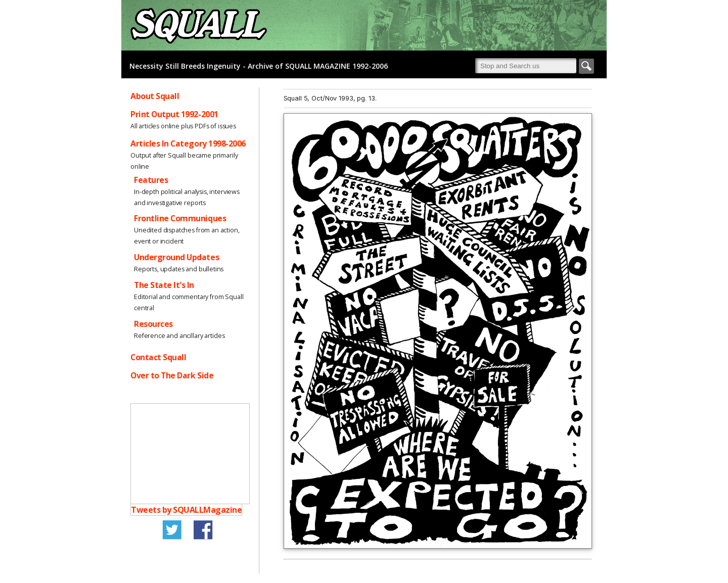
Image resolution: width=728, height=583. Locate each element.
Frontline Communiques (180, 218)
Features (151, 180)
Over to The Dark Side (172, 375)
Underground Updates (176, 257)
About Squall (155, 96)
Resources (153, 324)
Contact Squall (158, 357)
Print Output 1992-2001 (174, 114)
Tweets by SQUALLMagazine (186, 510)
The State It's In (164, 285)
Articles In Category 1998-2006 (188, 143)
